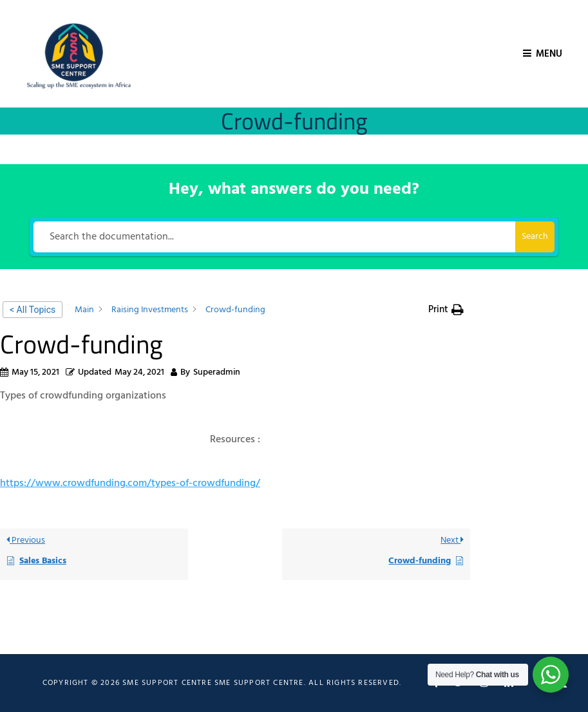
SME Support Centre (259, 683)
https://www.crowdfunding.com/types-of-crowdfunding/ (130, 483)
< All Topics (33, 310)
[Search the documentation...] (275, 237)
